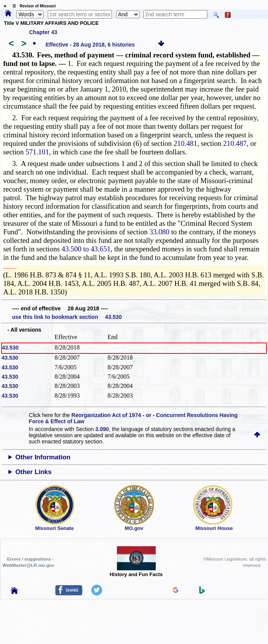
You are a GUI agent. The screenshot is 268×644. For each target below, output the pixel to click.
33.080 (159, 232)
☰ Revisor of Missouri (32, 6)
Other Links (33, 472)
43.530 (10, 348)
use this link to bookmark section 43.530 (67, 317)
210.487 (235, 143)
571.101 (37, 152)
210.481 (185, 143)
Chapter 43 (43, 32)
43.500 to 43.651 (86, 249)
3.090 (102, 429)
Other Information (43, 457)
